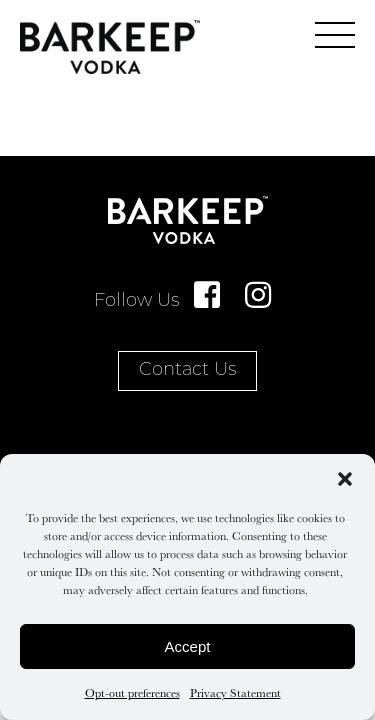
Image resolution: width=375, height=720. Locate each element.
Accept (188, 646)
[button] (345, 479)
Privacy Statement (235, 692)
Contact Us (187, 370)
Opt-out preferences (132, 692)
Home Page (110, 47)
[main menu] (335, 35)
